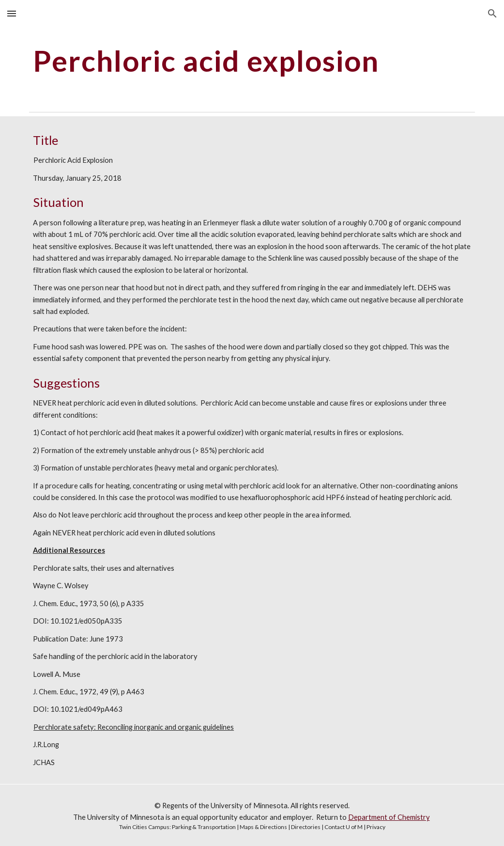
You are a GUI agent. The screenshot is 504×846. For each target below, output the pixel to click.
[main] (252, 61)
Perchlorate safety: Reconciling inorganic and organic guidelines (134, 727)
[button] (12, 13)
